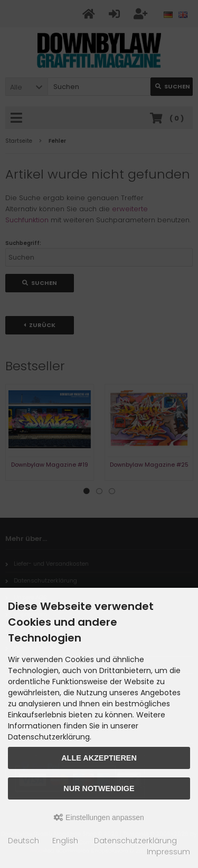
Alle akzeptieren (99, 758)
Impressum (168, 852)
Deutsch (23, 841)
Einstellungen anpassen (99, 817)
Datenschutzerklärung (135, 841)
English (65, 841)
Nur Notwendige (99, 788)
